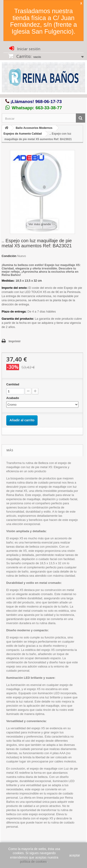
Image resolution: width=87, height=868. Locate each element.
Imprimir (15, 341)
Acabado (13, 398)
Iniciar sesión (28, 49)
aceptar (75, 855)
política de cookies (33, 862)
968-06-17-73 (48, 102)
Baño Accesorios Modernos (34, 128)
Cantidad (13, 384)
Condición (9, 256)
